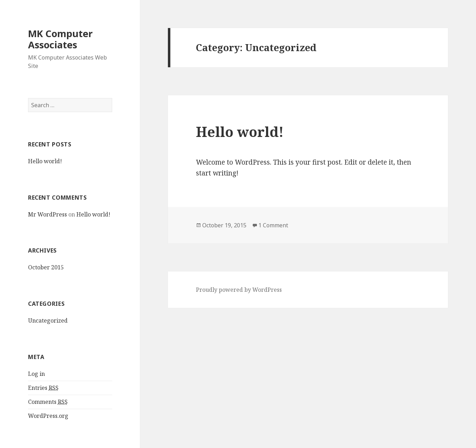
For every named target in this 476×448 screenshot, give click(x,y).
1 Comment (273, 225)
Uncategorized (48, 321)
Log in (36, 374)
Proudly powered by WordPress (239, 290)
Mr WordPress (47, 214)
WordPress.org (48, 416)
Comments (48, 402)
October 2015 (46, 267)
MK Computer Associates (60, 39)
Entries (43, 388)
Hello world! (45, 161)
